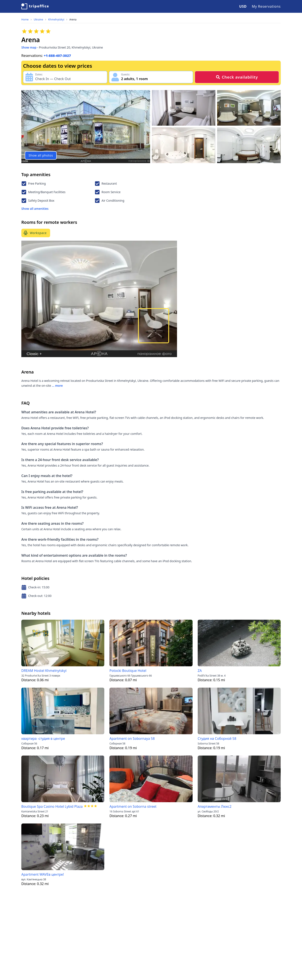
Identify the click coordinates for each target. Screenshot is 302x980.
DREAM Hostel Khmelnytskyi (44, 671)
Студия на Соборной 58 (217, 739)
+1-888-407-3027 (57, 56)
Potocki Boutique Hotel (128, 671)
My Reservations (266, 6)
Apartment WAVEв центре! (43, 874)
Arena (73, 20)
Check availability (237, 77)
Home (25, 20)
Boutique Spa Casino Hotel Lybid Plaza (52, 806)
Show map (29, 47)
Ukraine (38, 20)
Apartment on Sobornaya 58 (132, 739)
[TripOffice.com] (35, 6)
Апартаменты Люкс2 (215, 806)
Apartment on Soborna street (133, 806)
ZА (200, 671)
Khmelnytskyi (56, 20)
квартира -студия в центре (43, 739)
